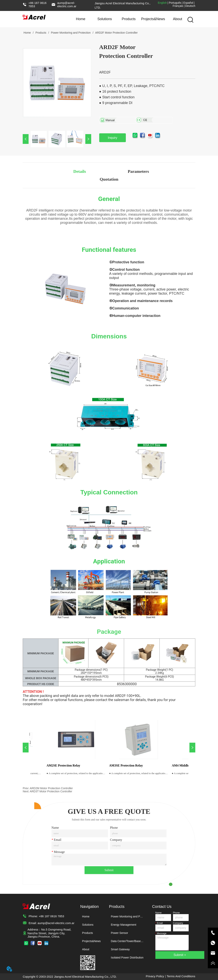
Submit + (180, 955)
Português (175, 3)
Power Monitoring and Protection (71, 33)
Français (178, 6)
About (178, 19)
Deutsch (190, 6)
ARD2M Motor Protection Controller (51, 788)
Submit (109, 870)
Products (129, 19)
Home (81, 19)
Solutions (105, 19)
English (162, 3)
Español (188, 3)
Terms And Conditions (181, 976)
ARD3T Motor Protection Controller (51, 791)
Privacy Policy (155, 976)
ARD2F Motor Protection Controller (116, 33)
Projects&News (153, 19)
